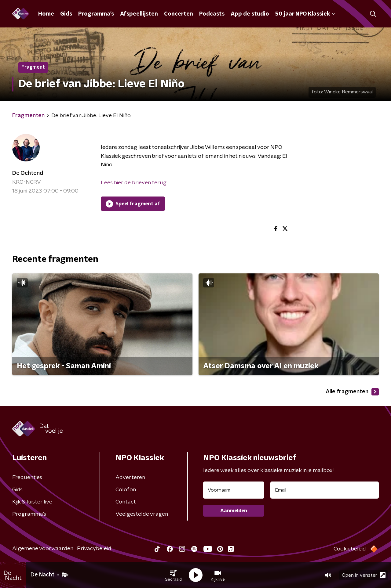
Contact (126, 502)
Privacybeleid (94, 549)
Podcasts (212, 14)
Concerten (179, 14)
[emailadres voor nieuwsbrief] (325, 490)
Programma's (96, 14)
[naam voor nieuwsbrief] (234, 490)
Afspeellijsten (139, 14)
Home (46, 14)
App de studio (250, 14)
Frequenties (27, 478)
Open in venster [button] (364, 575)
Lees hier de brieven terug (134, 183)
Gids (66, 14)
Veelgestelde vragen (142, 514)
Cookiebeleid (350, 549)
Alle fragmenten (352, 392)
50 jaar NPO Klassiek (305, 14)
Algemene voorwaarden (43, 549)
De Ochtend (28, 173)
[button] (173, 575)
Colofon (126, 490)
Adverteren (130, 478)
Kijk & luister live (32, 502)
